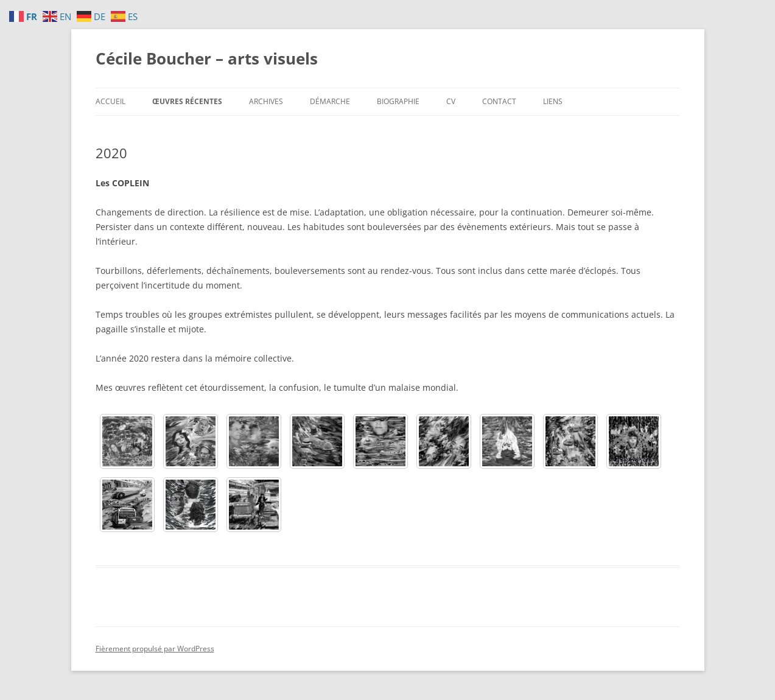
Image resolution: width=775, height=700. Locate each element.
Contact (499, 101)
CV (451, 101)
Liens (553, 101)
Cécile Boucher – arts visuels (207, 58)
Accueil (110, 101)
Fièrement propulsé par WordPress (155, 649)
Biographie (398, 101)
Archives (266, 101)
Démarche (330, 101)
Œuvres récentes (187, 101)
